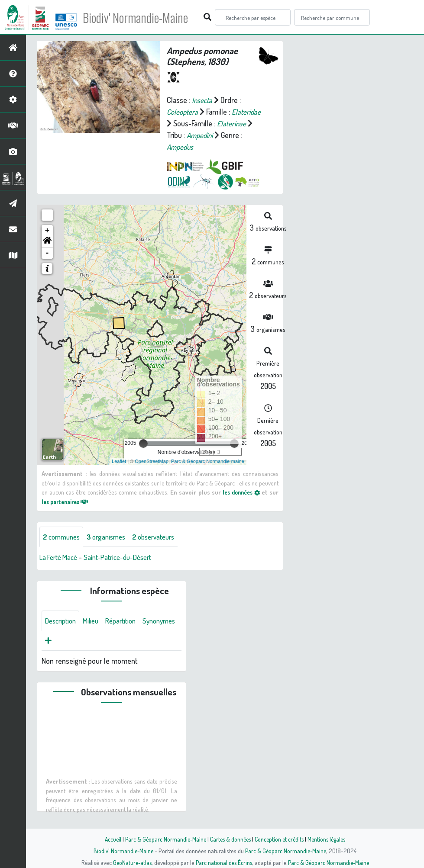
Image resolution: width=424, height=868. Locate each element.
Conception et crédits (280, 839)
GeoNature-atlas (130, 862)
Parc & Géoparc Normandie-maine (208, 461)
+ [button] (47, 231)
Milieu (95, 621)
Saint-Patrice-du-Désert (125, 558)
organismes (112, 537)
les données (240, 492)
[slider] (143, 444)
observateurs (163, 537)
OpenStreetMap (152, 461)
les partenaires (68, 502)
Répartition (128, 621)
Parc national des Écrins (223, 862)
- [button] (47, 253)
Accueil (109, 839)
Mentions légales (330, 839)
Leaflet (119, 461)
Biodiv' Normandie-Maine (142, 17)
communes (63, 537)
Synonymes (63, 642)
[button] (47, 242)
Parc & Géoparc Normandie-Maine (163, 839)
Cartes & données (230, 839)
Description (62, 621)
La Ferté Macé (61, 558)
